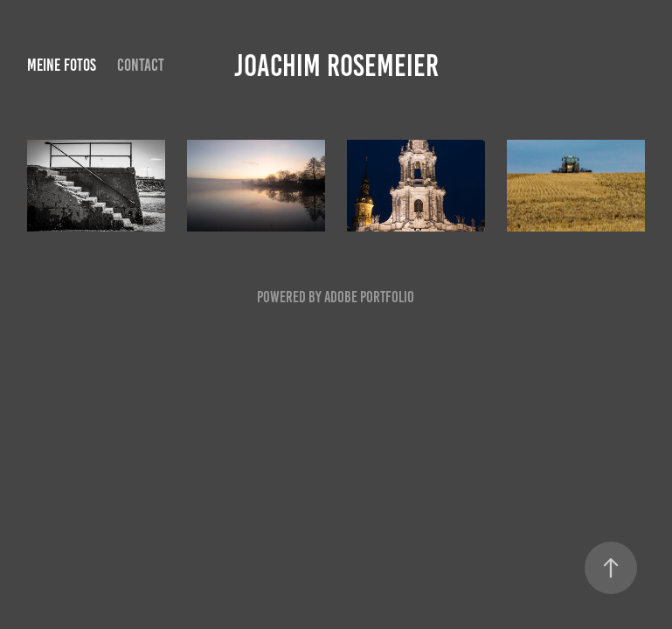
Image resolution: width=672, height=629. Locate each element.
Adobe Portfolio (369, 297)
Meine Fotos (62, 65)
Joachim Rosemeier (336, 66)
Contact (141, 65)
